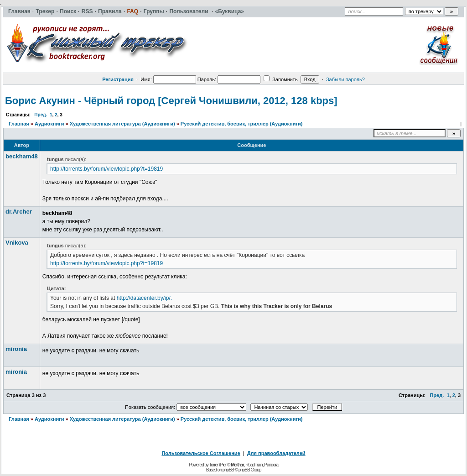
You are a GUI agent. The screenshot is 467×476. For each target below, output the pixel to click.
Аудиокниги (49, 124)
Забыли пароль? (345, 79)
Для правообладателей (276, 453)
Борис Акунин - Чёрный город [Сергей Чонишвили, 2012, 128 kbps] (171, 101)
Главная (19, 124)
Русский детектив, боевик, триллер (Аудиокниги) (242, 124)
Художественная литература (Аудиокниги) (122, 124)
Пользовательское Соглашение (201, 453)
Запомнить (280, 79)
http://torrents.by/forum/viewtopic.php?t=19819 (106, 169)
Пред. (41, 115)
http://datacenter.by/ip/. (144, 298)
